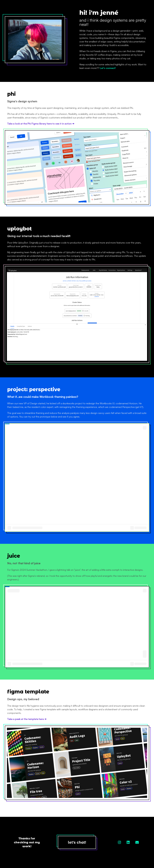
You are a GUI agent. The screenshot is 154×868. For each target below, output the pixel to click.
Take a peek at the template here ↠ (27, 719)
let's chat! (77, 842)
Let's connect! (108, 68)
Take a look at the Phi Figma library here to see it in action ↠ (41, 124)
